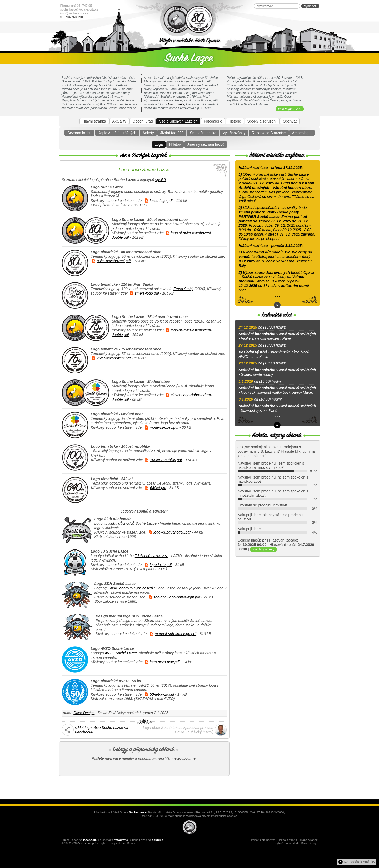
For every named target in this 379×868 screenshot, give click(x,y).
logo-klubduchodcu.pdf (172, 532)
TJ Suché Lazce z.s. (151, 556)
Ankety (148, 133)
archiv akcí (114, 840)
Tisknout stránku (288, 840)
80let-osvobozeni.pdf (114, 261)
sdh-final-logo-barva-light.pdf (177, 597)
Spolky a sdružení (262, 121)
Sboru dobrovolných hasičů (131, 588)
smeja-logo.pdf (147, 293)
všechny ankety (264, 549)
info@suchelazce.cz (74, 13)
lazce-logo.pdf (161, 201)
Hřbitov (175, 144)
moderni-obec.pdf (164, 427)
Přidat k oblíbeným (263, 840)
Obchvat (290, 121)
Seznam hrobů (79, 133)
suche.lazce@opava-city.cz (79, 9)
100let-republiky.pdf (166, 460)
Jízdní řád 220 (172, 133)
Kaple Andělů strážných (117, 133)
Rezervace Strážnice (269, 133)
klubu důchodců (121, 523)
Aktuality (119, 121)
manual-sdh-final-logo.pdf (176, 634)
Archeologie (302, 133)
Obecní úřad (143, 121)
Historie (235, 121)
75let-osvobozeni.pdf (114, 358)
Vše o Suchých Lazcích (178, 121)
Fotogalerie (213, 121)
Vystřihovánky (234, 133)
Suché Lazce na (80, 840)
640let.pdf (158, 488)
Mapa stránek (309, 840)
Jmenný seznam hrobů (206, 144)
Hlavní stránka (94, 121)
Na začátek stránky (359, 862)
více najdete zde (290, 109)
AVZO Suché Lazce (121, 653)
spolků (160, 180)
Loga (159, 144)
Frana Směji (183, 289)
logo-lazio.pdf (161, 565)
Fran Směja (176, 104)
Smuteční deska (203, 133)
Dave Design (84, 713)
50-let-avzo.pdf (162, 694)
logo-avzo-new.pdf (165, 662)
